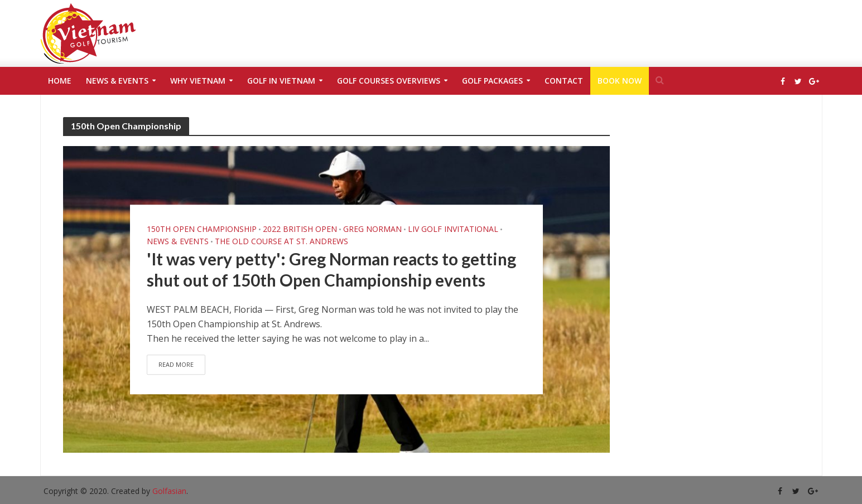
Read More (177, 378)
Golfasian (169, 491)
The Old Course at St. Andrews (281, 227)
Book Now (620, 81)
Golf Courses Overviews (389, 81)
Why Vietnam (198, 81)
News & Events (117, 81)
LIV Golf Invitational (453, 215)
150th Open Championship (202, 215)
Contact (564, 81)
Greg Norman (372, 215)
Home (60, 81)
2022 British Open (300, 215)
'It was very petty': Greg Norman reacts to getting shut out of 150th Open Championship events (334, 269)
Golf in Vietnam (281, 81)
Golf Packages (492, 81)
